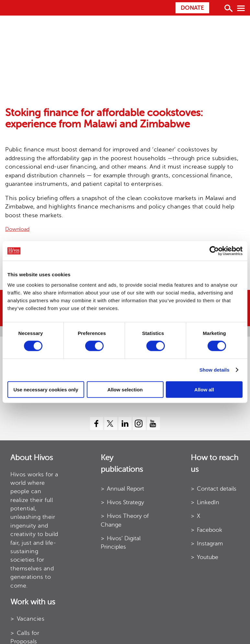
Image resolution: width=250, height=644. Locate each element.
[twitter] (111, 423)
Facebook (210, 530)
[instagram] (139, 423)
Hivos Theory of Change (125, 520)
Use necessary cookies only (46, 389)
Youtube (208, 557)
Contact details (217, 489)
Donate (192, 8)
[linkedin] (125, 423)
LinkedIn (208, 502)
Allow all (204, 389)
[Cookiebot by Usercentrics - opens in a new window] (214, 251)
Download (17, 229)
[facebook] (97, 423)
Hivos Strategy (125, 502)
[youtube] (153, 423)
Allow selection (125, 389)
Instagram (210, 543)
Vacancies (31, 619)
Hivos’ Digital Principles (121, 543)
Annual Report (125, 489)
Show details (215, 370)
